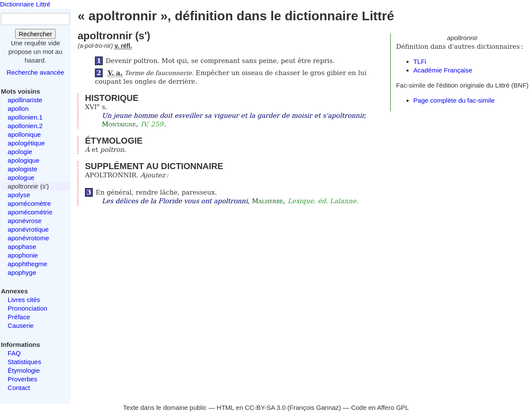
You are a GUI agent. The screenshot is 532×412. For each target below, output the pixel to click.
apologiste (22, 169)
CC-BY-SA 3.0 (265, 407)
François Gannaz (314, 407)
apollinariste (25, 100)
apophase (22, 247)
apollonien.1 (25, 117)
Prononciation (28, 308)
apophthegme (28, 264)
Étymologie (24, 370)
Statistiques (25, 362)
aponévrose (25, 221)
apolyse (19, 195)
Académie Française (443, 70)
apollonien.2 (25, 126)
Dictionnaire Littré (25, 4)
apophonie (23, 255)
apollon (18, 109)
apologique (24, 160)
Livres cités (24, 300)
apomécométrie (30, 212)
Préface (19, 317)
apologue (21, 178)
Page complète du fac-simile (454, 100)
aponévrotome (28, 238)
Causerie (21, 326)
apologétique (26, 143)
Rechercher (35, 34)
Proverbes (22, 379)
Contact (19, 388)
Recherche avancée (35, 72)
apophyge (22, 272)
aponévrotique (28, 229)
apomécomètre (29, 203)
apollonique (24, 134)
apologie (20, 152)
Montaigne (119, 124)
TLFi (420, 61)
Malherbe (268, 201)
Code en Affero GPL (380, 407)
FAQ (14, 353)
